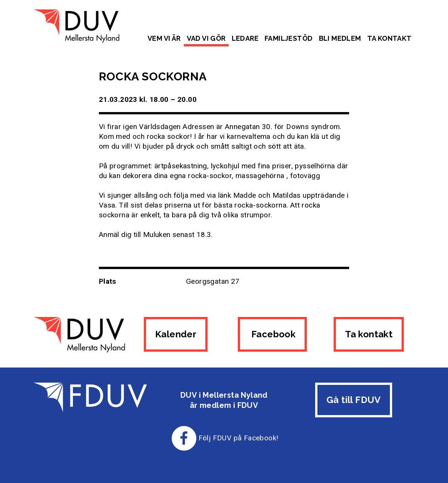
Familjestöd (289, 38)
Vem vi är (164, 38)
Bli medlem (340, 38)
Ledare (245, 38)
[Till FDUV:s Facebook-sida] (184, 438)
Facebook (272, 334)
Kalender (176, 334)
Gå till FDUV (354, 400)
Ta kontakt (389, 38)
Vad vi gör (206, 38)
